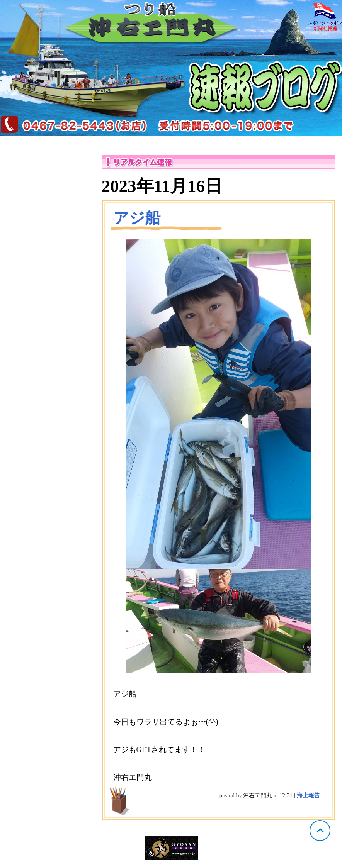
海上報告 (308, 795)
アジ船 (137, 218)
